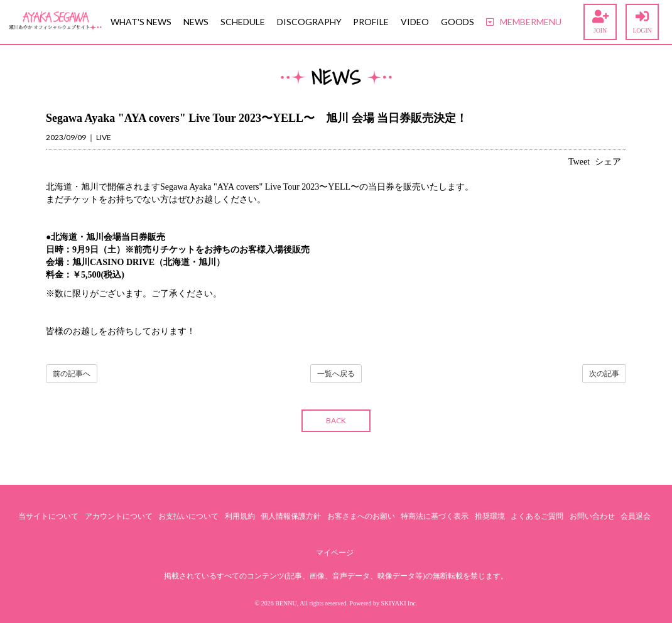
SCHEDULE (243, 22)
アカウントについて (119, 516)
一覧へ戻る (336, 374)
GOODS (458, 22)
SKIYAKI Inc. (399, 603)
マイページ (335, 553)
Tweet (579, 162)
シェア (608, 162)
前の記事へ (72, 374)
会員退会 (636, 516)
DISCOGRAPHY (309, 22)
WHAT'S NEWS (141, 22)
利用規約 (240, 516)
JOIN (600, 22)
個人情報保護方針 (291, 516)
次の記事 (604, 374)
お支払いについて (188, 516)
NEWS (196, 22)
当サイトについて (48, 516)
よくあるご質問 (537, 516)
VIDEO (415, 22)
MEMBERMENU (524, 22)
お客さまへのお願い (361, 516)
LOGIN (642, 22)
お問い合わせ (592, 516)
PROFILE (371, 22)
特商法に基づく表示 (435, 516)
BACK (336, 420)
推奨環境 (490, 516)
